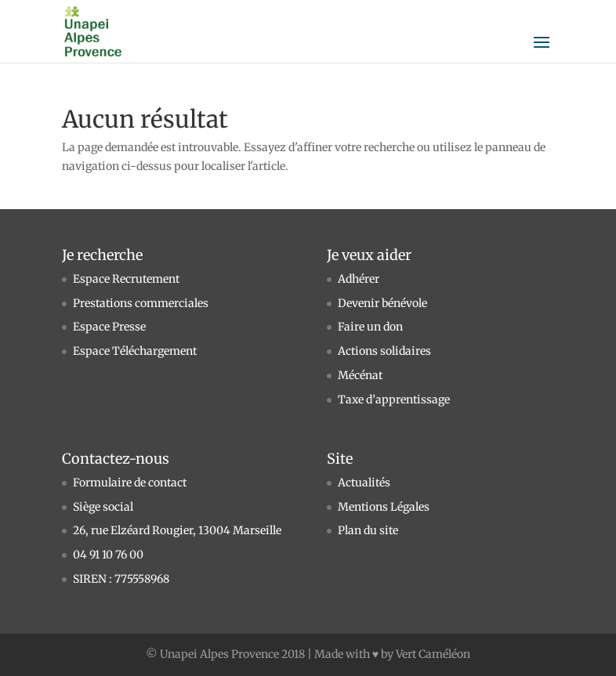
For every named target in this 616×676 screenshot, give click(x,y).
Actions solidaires (384, 351)
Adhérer (359, 279)
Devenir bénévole (382, 303)
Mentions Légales (384, 507)
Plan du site (368, 530)
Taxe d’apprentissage (394, 399)
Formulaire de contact (130, 483)
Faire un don (370, 327)
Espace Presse (109, 327)
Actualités (364, 483)
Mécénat (360, 375)
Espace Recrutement (126, 279)
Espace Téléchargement (135, 351)
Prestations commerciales (141, 303)
